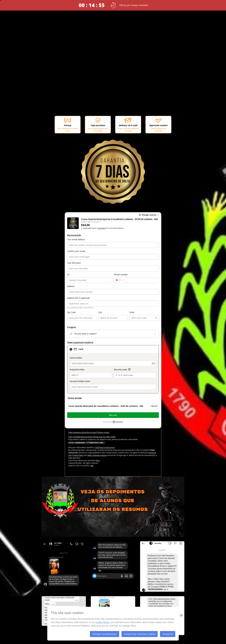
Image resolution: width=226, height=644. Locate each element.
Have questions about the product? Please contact (89, 432)
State (132, 312)
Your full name (74, 263)
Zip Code (71, 312)
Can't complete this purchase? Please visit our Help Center (92, 437)
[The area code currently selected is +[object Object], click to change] (120, 280)
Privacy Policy (78, 455)
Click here (101, 228)
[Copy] (87, 443)
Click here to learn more (105, 447)
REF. (92, 466)
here (98, 460)
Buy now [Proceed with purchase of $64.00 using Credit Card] (113, 415)
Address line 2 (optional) (78, 298)
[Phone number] (143, 280)
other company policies (97, 455)
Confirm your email (76, 251)
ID (68, 275)
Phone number (121, 275)
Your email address (76, 239)
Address (71, 286)
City (100, 312)
